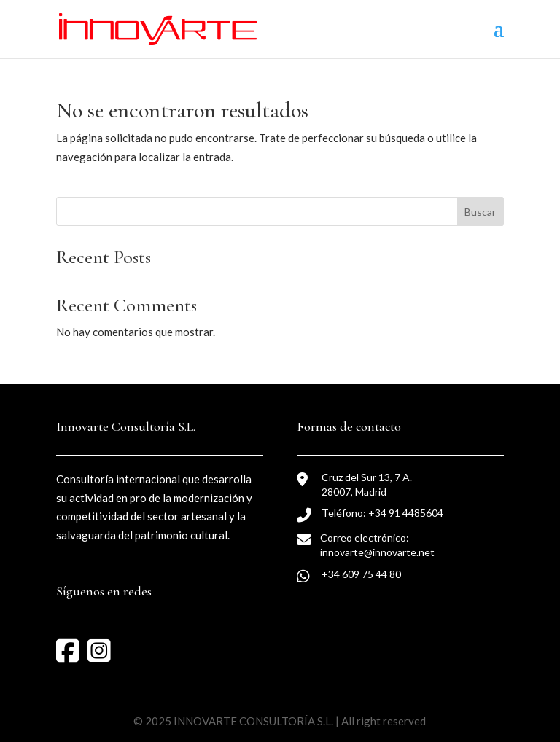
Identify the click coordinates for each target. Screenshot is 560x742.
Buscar (480, 212)
